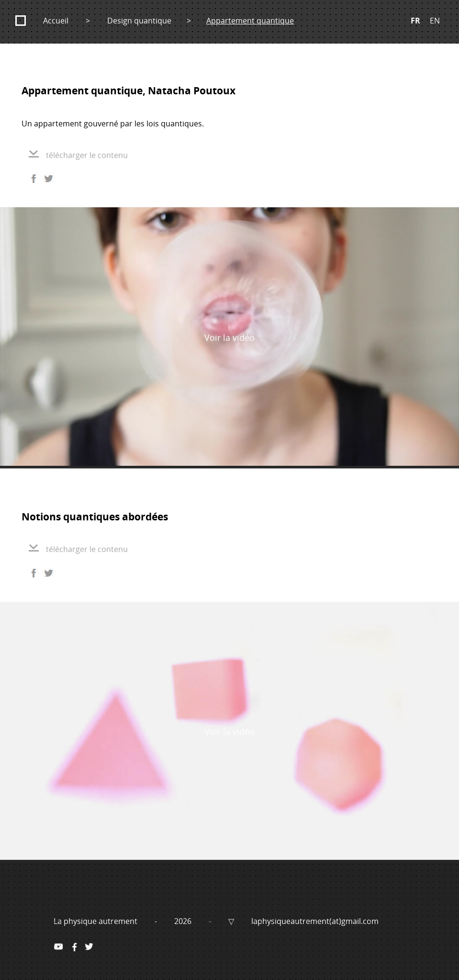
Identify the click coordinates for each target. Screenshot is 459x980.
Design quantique (139, 21)
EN (435, 21)
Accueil (56, 21)
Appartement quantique (250, 21)
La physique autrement (96, 921)
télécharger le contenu (78, 155)
